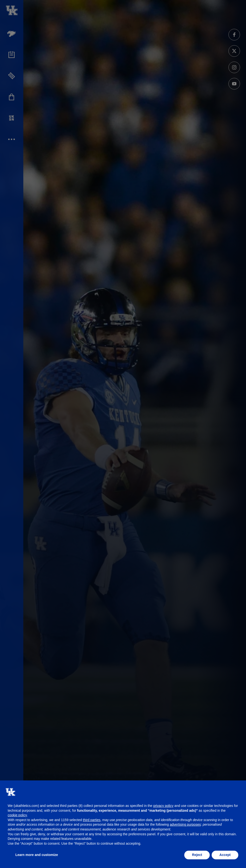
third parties (92, 820)
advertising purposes (185, 824)
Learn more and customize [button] (37, 855)
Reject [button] (197, 855)
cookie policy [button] (17, 815)
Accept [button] (225, 855)
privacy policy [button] (163, 806)
